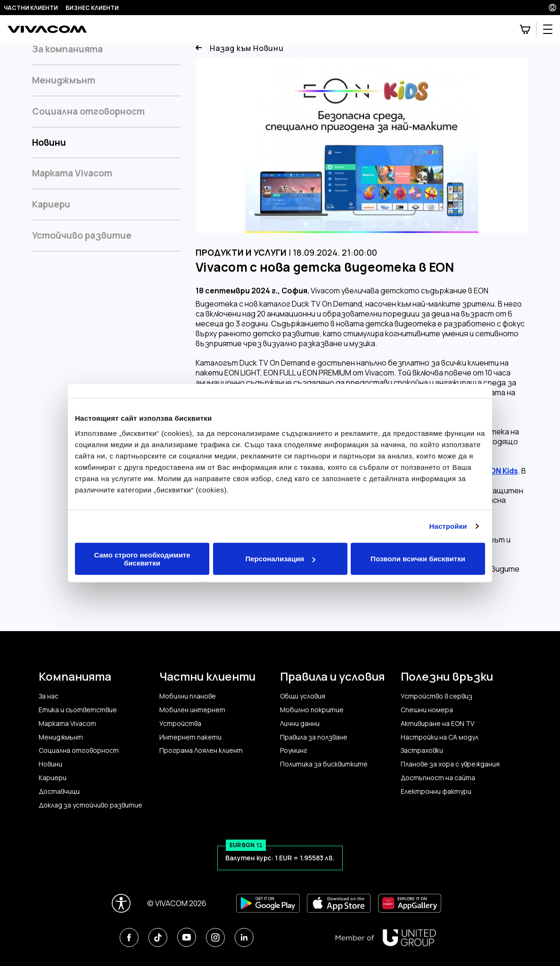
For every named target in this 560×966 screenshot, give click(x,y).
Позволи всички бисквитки (418, 559)
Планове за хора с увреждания (450, 764)
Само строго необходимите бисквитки (142, 558)
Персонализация (280, 559)
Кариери (51, 204)
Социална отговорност (88, 111)
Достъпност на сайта (438, 778)
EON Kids (502, 471)
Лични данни (300, 724)
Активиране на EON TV (437, 724)
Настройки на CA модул (440, 737)
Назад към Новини (240, 48)
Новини (49, 142)
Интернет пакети (190, 737)
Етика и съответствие (78, 710)
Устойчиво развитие (82, 235)
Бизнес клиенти (92, 8)
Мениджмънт (64, 80)
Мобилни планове (188, 696)
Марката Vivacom (72, 173)
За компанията (67, 49)
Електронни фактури (436, 791)
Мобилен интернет (192, 710)
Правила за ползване (314, 737)
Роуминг (294, 750)
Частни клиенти (31, 8)
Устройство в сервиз (436, 696)
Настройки (448, 526)
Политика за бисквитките (324, 764)
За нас (49, 696)
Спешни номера (427, 710)
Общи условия (303, 696)
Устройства (180, 724)
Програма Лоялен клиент (201, 750)
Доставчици (59, 791)
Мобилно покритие (312, 710)
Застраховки (422, 750)
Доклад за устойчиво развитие (91, 805)
